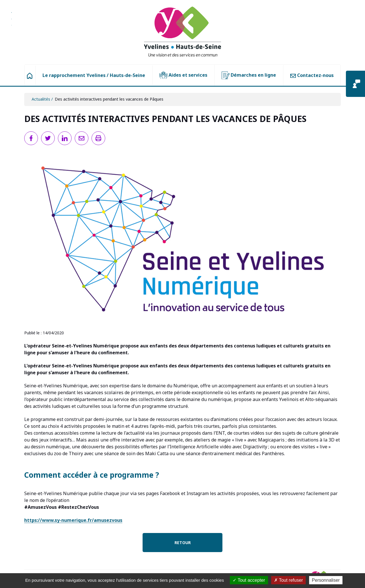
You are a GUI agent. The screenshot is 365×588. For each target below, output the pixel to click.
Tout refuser (289, 580)
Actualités (41, 99)
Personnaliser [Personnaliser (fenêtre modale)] (326, 580)
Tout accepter (249, 580)
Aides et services (183, 75)
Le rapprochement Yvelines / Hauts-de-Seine (94, 75)
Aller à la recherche (12, 21)
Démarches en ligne (249, 75)
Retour (183, 543)
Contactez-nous (312, 75)
